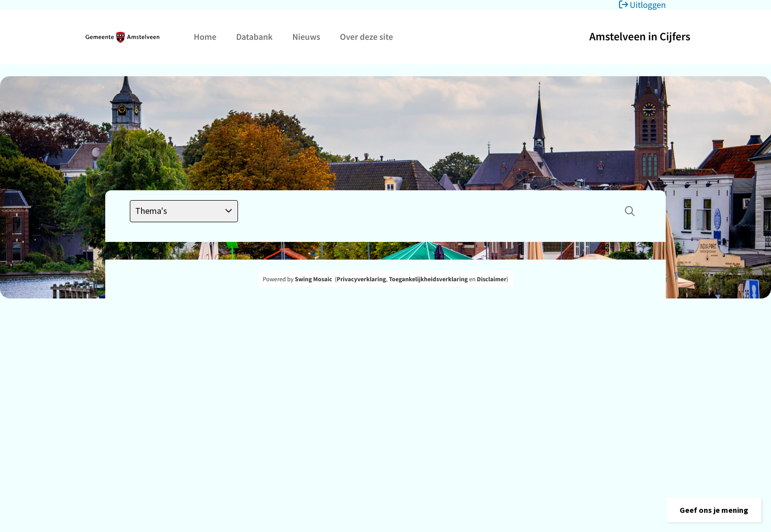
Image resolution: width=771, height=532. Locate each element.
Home (205, 37)
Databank (254, 37)
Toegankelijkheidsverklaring (428, 279)
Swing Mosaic (314, 279)
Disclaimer (492, 279)
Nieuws (306, 37)
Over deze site (366, 37)
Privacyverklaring (362, 279)
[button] (714, 510)
